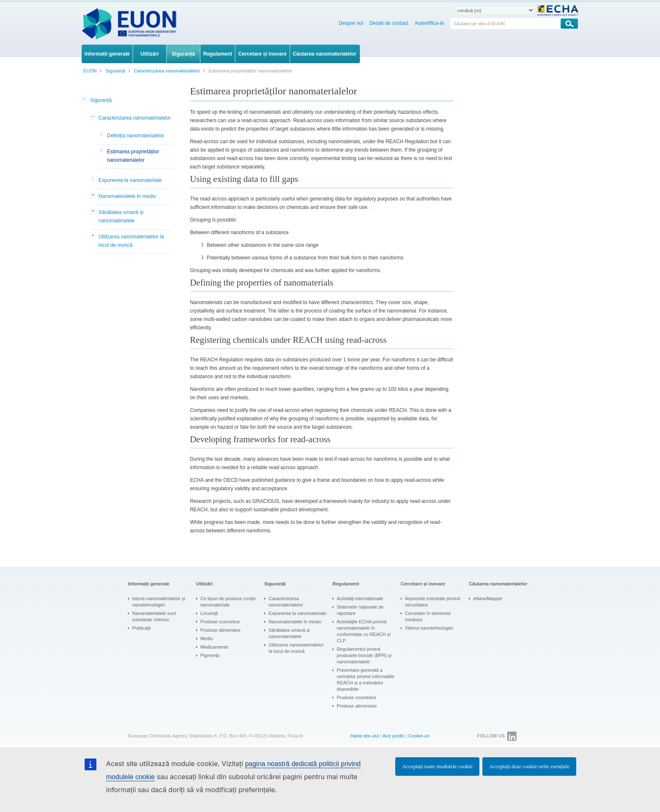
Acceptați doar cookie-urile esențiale (529, 766)
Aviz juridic (394, 736)
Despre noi (351, 23)
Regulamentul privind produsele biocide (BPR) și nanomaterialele (364, 655)
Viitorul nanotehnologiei (429, 628)
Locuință (209, 613)
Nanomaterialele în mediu (127, 196)
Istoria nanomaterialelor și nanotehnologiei (159, 602)
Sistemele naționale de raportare (360, 610)
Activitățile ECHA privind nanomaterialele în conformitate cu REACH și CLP (364, 631)
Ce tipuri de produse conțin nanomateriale (228, 602)
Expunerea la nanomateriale (130, 180)
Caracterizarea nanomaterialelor (134, 118)
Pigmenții (210, 655)
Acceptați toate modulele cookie (437, 766)
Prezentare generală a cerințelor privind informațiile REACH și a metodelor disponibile (366, 680)
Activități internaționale (360, 598)
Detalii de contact (389, 23)
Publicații (141, 628)
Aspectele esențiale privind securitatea (432, 602)
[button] (85, 99)
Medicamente (214, 647)
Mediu (207, 638)
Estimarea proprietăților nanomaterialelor (133, 156)
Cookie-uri (419, 736)
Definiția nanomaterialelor (136, 136)
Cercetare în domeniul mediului (428, 616)
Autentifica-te (429, 23)
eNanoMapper (488, 598)
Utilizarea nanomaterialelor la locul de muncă (131, 241)
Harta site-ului (365, 736)
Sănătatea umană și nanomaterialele (121, 216)
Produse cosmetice (220, 622)
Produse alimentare (220, 630)
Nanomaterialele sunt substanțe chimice (154, 616)
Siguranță (101, 100)
